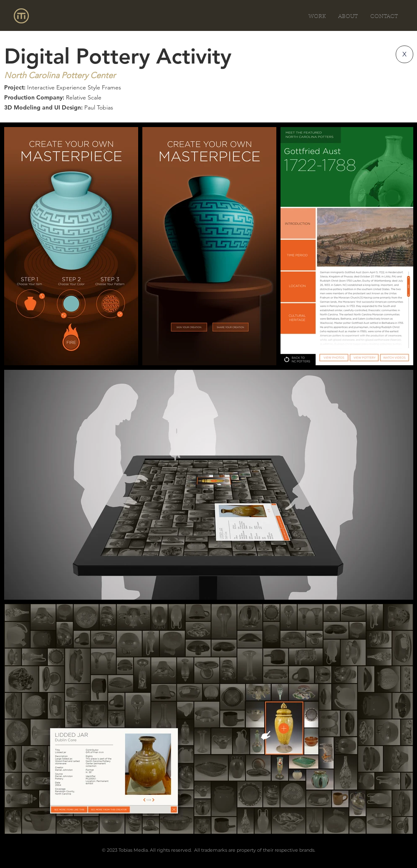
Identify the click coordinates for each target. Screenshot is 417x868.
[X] (404, 54)
